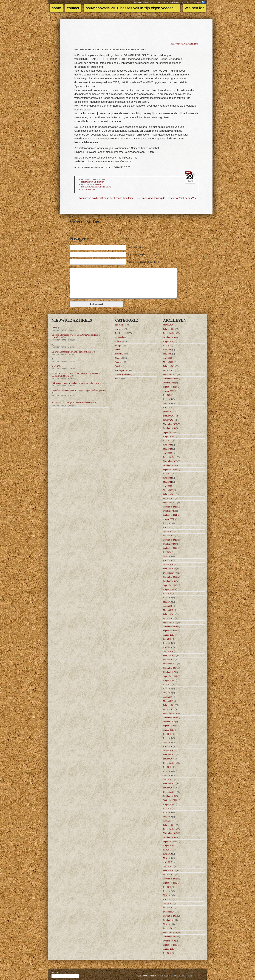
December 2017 (170, 664)
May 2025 (167, 354)
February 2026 (169, 329)
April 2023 (168, 453)
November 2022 (170, 461)
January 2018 (169, 660)
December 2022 (170, 457)
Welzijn (118, 378)
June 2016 (167, 738)
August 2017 (169, 680)
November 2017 (170, 668)
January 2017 (169, 709)
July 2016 (167, 734)
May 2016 (167, 742)
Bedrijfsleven (121, 333)
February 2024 (169, 416)
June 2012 (167, 891)
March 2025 (168, 362)
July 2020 (167, 552)
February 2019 (169, 614)
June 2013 (167, 854)
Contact (73, 8)
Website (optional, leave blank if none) (144, 262)
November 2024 (170, 378)
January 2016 (169, 759)
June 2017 (167, 689)
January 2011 (169, 928)
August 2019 (169, 589)
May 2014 (167, 817)
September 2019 (170, 585)
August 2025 (169, 341)
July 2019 (167, 594)
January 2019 (169, 618)
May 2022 (167, 482)
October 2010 (169, 941)
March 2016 (168, 751)
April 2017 (168, 697)
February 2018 (169, 656)
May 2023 (167, 449)
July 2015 (167, 767)
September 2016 (170, 726)
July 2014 (167, 808)
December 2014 (170, 792)
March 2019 (168, 610)
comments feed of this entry (96, 187)
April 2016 (168, 746)
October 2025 (169, 337)
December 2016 (170, 713)
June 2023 (167, 445)
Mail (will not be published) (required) (144, 255)
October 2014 (169, 796)
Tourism (119, 366)
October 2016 (169, 722)
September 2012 (170, 883)
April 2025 (168, 358)
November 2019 (170, 577)
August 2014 (169, 804)
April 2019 (168, 606)
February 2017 (169, 705)
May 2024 (167, 403)
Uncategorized (121, 370)
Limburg (119, 354)
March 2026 (168, 325)
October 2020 (169, 544)
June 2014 (167, 812)
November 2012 (170, 879)
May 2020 (167, 556)
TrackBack (88, 190)
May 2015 (167, 775)
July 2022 (167, 474)
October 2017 (169, 672)
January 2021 (169, 536)
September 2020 (170, 548)
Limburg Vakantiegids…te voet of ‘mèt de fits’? (167, 198)
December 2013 (170, 829)
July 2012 (167, 887)
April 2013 (168, 862)
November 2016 (170, 718)
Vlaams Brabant (122, 374)
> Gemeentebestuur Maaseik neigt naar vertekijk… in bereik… (78, 383)
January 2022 (169, 498)
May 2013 (167, 858)
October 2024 (169, 383)
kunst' (118, 350)
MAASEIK (56, 366)
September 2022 (170, 470)
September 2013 (170, 841)
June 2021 (167, 523)
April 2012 (168, 899)
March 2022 (168, 490)
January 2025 (169, 370)
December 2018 (170, 623)
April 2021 (168, 527)
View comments (191, 44)
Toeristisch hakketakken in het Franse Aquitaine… (108, 198)
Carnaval (119, 337)
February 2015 (169, 784)
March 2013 (168, 866)
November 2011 (170, 916)
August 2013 (169, 846)
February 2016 (169, 755)
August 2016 (169, 730)
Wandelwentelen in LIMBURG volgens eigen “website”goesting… (80, 390)
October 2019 (169, 581)
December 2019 (170, 573)
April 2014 (168, 821)
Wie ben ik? (195, 8)
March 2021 (168, 532)
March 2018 (168, 651)
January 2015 (169, 788)
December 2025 (170, 333)
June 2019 (167, 598)
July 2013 (167, 850)
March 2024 (168, 412)
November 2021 (170, 507)
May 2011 (167, 924)
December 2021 (170, 503)
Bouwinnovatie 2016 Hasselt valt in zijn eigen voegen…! (132, 8)
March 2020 (168, 565)
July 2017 (167, 684)
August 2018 (169, 635)
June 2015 (167, 771)
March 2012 (168, 903)
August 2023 (169, 436)
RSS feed (198, 2)
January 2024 (169, 420)
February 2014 (169, 825)
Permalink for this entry (93, 182)
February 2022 (169, 494)
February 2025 (169, 366)
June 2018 (167, 643)
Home (56, 8)
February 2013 (169, 870)
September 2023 (170, 432)
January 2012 (169, 908)
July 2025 (167, 345)
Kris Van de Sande (177, 976)
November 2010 (170, 937)
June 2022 (167, 478)
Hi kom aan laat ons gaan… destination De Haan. (73, 403)
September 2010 (170, 945)
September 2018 (170, 631)
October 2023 (169, 428)
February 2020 (169, 569)
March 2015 (168, 779)
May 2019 (167, 602)
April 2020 (168, 561)
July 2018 (167, 639)
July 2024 (167, 395)
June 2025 (167, 350)
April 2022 (168, 486)
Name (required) (134, 247)
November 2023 (170, 424)
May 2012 (167, 895)
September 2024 (170, 387)
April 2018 (168, 647)
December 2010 (170, 932)
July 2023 (167, 441)
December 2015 (170, 763)
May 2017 (167, 693)
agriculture (120, 325)
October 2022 (169, 465)
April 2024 (168, 407)
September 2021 (170, 515)
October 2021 (169, 511)
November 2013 (170, 833)
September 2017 (170, 676)
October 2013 (169, 837)
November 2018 (170, 627)
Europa (118, 345)
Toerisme (97, 184)
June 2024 (167, 399)
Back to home (177, 44)
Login (190, 976)
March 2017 (168, 701)
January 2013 (169, 875)
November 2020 (170, 540)
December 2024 (170, 374)
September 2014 (170, 800)
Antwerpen (120, 329)
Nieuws (118, 358)
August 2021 (169, 519)
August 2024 (169, 391)
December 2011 (170, 912)
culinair (118, 341)
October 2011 (169, 920)
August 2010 (169, 949)
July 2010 (167, 953)
